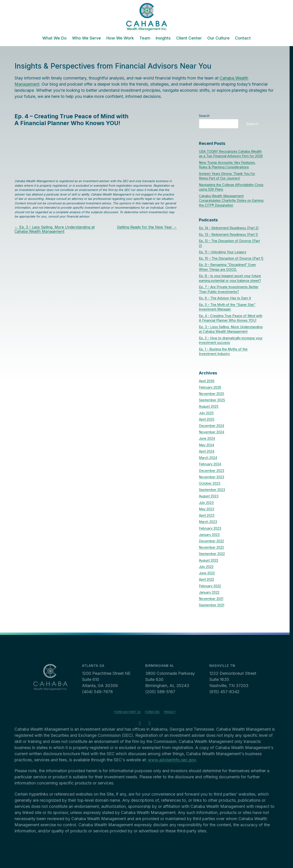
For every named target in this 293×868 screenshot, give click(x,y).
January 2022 (209, 592)
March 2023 (208, 522)
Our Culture (218, 38)
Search (204, 116)
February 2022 (210, 586)
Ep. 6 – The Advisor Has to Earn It (225, 298)
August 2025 (209, 406)
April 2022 (207, 579)
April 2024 (207, 451)
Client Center (189, 38)
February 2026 (210, 387)
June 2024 (207, 438)
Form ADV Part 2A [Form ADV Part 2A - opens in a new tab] (127, 712)
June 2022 (207, 573)
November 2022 (211, 547)
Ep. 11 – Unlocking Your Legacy (223, 252)
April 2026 (207, 381)
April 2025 (207, 419)
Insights (163, 38)
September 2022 (212, 554)
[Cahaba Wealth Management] (147, 17)
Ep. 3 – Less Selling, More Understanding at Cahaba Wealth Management (55, 229)
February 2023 (210, 528)
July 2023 (206, 503)
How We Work (120, 38)
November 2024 (212, 432)
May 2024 (207, 445)
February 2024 (210, 464)
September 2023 (212, 490)
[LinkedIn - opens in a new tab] (150, 724)
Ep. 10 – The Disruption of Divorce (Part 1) (231, 258)
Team (145, 38)
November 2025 (212, 394)
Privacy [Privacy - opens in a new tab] (170, 712)
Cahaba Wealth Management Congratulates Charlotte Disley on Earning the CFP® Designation (231, 201)
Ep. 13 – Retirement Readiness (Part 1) (228, 235)
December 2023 (212, 471)
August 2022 (209, 560)
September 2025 (212, 400)
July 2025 (206, 413)
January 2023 (209, 535)
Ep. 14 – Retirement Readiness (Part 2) (229, 228)
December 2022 (211, 541)
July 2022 (206, 567)
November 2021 (211, 599)
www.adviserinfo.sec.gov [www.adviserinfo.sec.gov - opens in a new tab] (172, 760)
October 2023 (210, 483)
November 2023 (212, 477)
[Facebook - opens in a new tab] (140, 724)
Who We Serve (86, 38)
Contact (243, 38)
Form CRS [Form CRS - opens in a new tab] (152, 712)
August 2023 (209, 496)
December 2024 (212, 426)
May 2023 (207, 509)
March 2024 (208, 458)
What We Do (54, 38)
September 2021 (212, 605)
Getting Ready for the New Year (147, 227)
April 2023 (207, 515)
